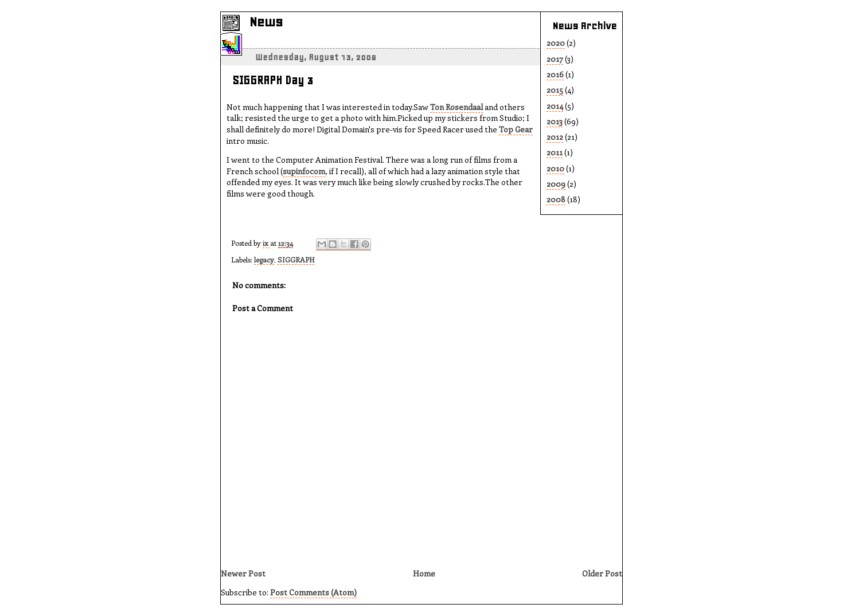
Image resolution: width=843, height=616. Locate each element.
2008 (556, 199)
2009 (556, 184)
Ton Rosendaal (456, 107)
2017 (555, 59)
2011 (555, 152)
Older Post (602, 573)
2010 (555, 168)
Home (424, 573)
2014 (555, 106)
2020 (556, 43)
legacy (264, 259)
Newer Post (243, 573)
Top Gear (516, 129)
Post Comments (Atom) (313, 592)
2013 (555, 121)
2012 (555, 137)
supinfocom (304, 171)
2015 (555, 90)
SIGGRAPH (296, 259)
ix (266, 243)
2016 (555, 74)
